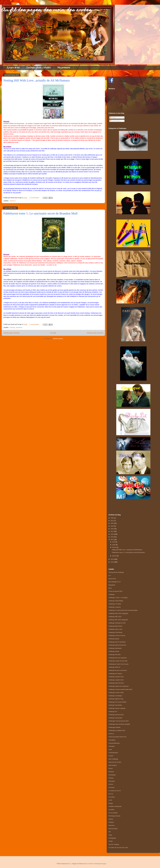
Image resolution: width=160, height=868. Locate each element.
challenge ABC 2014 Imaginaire (118, 620)
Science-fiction (113, 829)
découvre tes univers (115, 762)
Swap (110, 835)
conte (110, 749)
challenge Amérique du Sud (117, 623)
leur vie (111, 794)
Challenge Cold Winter (115, 632)
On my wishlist (113, 813)
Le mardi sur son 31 (115, 791)
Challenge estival (114, 651)
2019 (112, 526)
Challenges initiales (114, 727)
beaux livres (112, 579)
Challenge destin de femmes (117, 645)
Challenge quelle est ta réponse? (119, 686)
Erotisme (111, 772)
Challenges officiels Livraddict (38, 68)
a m (110, 575)
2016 (112, 534)
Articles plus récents (11, 333)
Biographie (112, 585)
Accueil (53, 333)
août (114, 542)
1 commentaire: (34, 198)
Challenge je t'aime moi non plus (118, 664)
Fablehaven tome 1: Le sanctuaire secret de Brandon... (129, 552)
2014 (112, 540)
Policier (111, 819)
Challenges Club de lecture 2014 (119, 721)
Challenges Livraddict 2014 (117, 730)
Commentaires (115, 121)
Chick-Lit (13, 201)
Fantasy (12, 327)
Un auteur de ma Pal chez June (118, 848)
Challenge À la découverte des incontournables (123, 610)
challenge (111, 594)
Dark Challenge (113, 759)
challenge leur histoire (115, 674)
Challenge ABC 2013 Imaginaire (118, 613)
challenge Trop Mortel (115, 705)
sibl (110, 832)
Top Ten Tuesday (114, 844)
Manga (111, 803)
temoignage (112, 838)
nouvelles (111, 810)
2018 (112, 529)
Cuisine (111, 756)
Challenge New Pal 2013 (116, 683)
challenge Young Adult (115, 718)
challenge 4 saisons (115, 607)
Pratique (111, 822)
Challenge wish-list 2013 (116, 715)
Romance (111, 825)
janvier (115, 556)
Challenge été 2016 (115, 655)
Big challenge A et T (115, 582)
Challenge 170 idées (115, 604)
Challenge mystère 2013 (116, 677)
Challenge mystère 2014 (116, 680)
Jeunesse (19, 327)
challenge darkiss (114, 639)
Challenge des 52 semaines (117, 642)
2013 (112, 559)
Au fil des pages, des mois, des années (47, 10)
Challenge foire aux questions (118, 658)
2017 (112, 531)
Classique (112, 746)
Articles (113, 118)
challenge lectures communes (118, 670)
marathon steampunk (115, 806)
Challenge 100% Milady (116, 601)
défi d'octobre (113, 765)
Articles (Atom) (58, 339)
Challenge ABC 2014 (115, 617)
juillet (114, 545)
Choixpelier (112, 740)
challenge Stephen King (116, 699)
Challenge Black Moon (115, 626)
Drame (111, 768)
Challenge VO (113, 712)
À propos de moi (13, 68)
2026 (112, 518)
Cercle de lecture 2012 (115, 591)
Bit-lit (110, 588)
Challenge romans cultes (116, 693)
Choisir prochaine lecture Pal (117, 737)
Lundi (110, 800)
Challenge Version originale (117, 708)
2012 (112, 562)
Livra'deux (112, 797)
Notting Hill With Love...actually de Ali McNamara (37, 80)
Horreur (111, 784)
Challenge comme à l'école (117, 636)
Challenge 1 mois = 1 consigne (118, 598)
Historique (112, 781)
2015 (112, 537)
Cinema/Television (114, 743)
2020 (112, 523)
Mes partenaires (64, 68)
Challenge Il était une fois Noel (118, 661)
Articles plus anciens (95, 333)
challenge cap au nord (115, 629)
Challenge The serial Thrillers (117, 702)
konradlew (90, 864)
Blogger (104, 864)
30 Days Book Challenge (116, 572)
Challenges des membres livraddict (119, 724)
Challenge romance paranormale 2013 (120, 689)
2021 (112, 521)
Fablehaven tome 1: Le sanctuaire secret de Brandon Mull (40, 213)
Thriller (111, 841)
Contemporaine (113, 753)
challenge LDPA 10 (114, 667)
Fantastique (112, 775)
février (114, 547)
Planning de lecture (114, 816)
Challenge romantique (115, 696)
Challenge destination (115, 648)
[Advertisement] (133, 504)
